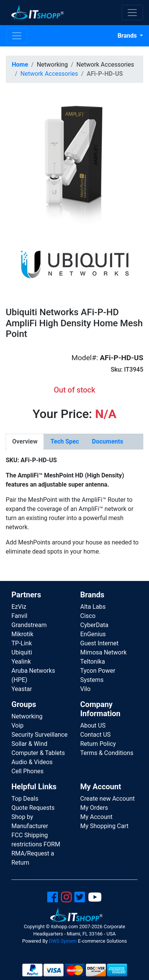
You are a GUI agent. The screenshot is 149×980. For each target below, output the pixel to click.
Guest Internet (100, 643)
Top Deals (25, 799)
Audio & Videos (32, 762)
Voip (18, 725)
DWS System (63, 941)
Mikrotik (22, 634)
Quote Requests (33, 808)
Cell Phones (27, 771)
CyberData (95, 625)
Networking (27, 716)
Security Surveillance (39, 735)
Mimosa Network (104, 652)
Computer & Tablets (38, 753)
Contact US (96, 735)
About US (93, 725)
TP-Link (22, 643)
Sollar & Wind (29, 744)
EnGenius (93, 634)
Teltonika (93, 662)
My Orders (94, 808)
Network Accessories (49, 74)
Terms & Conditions (107, 753)
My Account (97, 817)
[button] (74, 157)
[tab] (25, 442)
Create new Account (108, 799)
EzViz (19, 607)
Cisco (88, 616)
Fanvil (19, 616)
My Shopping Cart (105, 826)
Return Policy (98, 744)
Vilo (86, 689)
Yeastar (22, 689)
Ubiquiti (22, 652)
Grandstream (29, 625)
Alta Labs (93, 607)
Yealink (21, 662)
